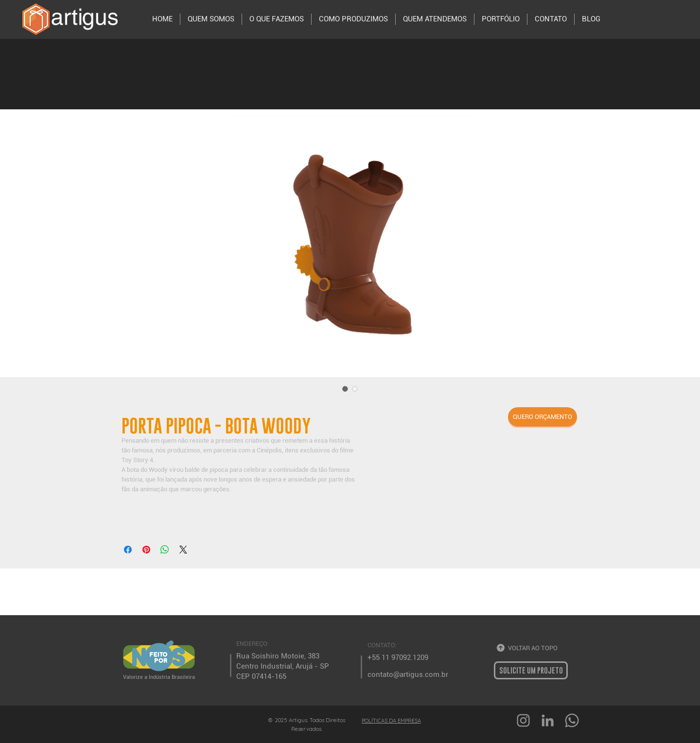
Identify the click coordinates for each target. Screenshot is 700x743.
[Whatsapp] (572, 720)
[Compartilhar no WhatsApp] (165, 550)
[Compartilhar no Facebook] (128, 550)
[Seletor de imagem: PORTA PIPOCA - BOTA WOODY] (345, 389)
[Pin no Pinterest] (146, 550)
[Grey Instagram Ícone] (523, 720)
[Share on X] (183, 550)
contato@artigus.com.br (408, 674)
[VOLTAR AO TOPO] (530, 648)
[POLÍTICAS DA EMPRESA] (392, 720)
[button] (542, 417)
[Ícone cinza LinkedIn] (548, 720)
